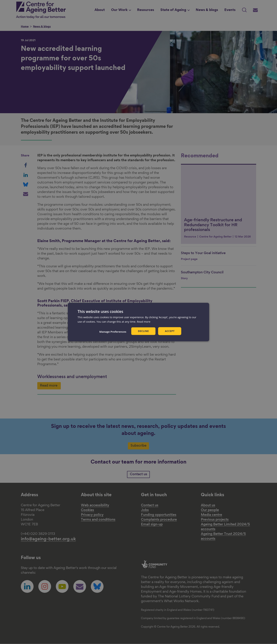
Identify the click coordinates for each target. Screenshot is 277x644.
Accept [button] (170, 331)
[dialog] (138, 322)
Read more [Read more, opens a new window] (144, 321)
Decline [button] (143, 331)
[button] (113, 332)
